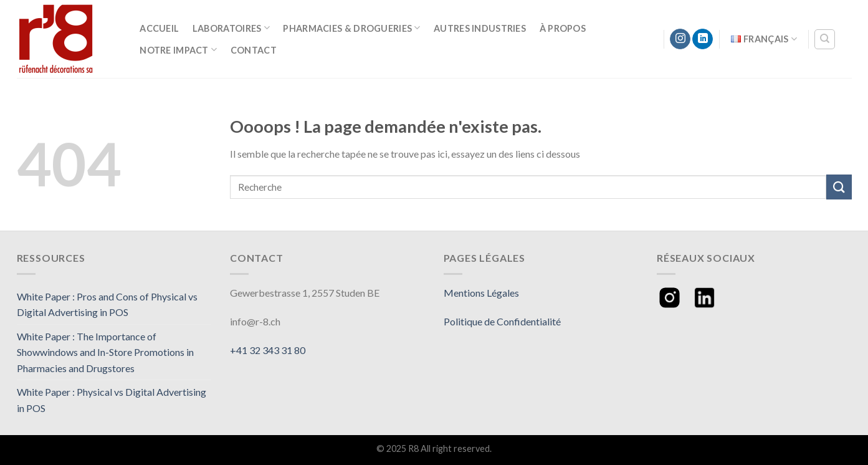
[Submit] (839, 187)
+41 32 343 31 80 (268, 350)
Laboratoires (231, 28)
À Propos (563, 28)
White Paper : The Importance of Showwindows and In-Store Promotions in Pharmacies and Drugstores (105, 352)
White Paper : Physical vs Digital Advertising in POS (112, 400)
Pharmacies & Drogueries (351, 28)
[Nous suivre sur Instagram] (680, 39)
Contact (254, 50)
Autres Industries (480, 28)
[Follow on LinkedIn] (703, 39)
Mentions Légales (481, 293)
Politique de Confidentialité (502, 321)
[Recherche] (825, 39)
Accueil (159, 28)
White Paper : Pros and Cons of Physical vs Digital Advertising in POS (107, 304)
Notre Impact (178, 50)
